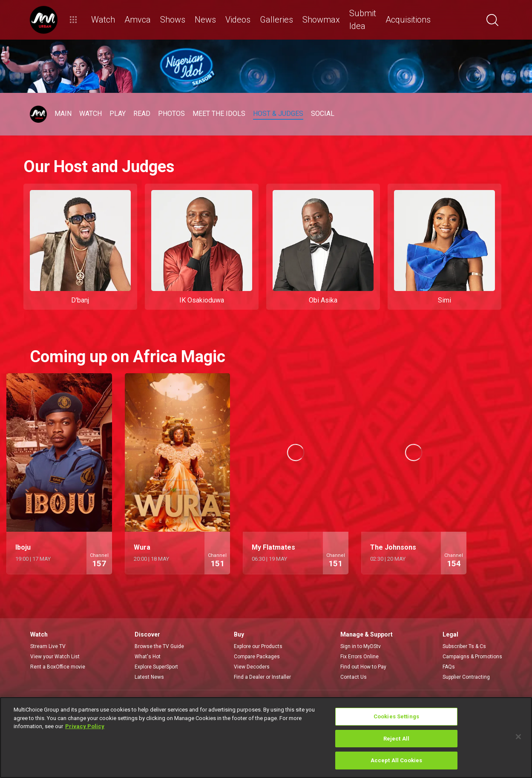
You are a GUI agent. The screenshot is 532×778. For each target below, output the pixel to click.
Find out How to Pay (363, 667)
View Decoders (252, 667)
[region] (266, 738)
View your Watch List (55, 657)
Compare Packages (257, 657)
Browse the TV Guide (159, 646)
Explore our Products (258, 646)
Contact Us (354, 677)
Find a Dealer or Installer (262, 677)
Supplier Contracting (466, 677)
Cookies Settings (396, 716)
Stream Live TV (48, 646)
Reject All (396, 739)
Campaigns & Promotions (472, 657)
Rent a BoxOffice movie (58, 667)
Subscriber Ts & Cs (464, 646)
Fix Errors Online (359, 657)
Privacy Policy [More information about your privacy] (85, 726)
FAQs (449, 667)
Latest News (149, 677)
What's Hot (148, 657)
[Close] (518, 737)
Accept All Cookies (396, 760)
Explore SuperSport (156, 667)
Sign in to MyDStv (361, 646)
